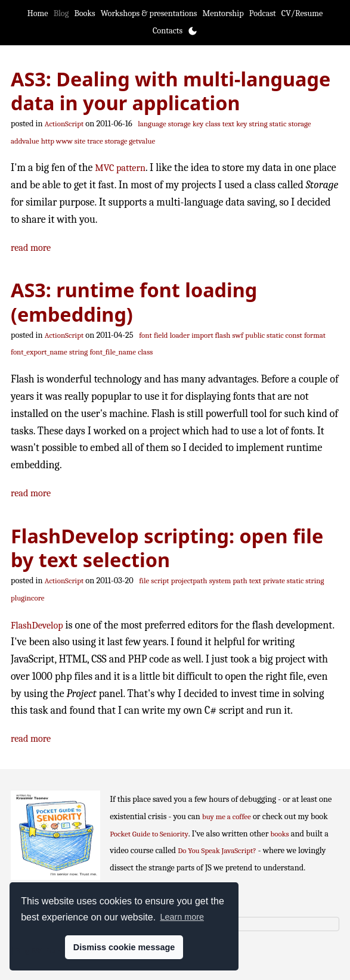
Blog (61, 13)
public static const (274, 335)
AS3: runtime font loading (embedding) (134, 302)
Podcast (263, 13)
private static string (293, 581)
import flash (211, 335)
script (160, 581)
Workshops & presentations (149, 13)
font (145, 335)
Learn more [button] (182, 917)
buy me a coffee (227, 816)
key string (252, 124)
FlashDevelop (37, 625)
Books (84, 13)
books (280, 834)
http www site (63, 141)
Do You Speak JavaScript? (217, 850)
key (198, 124)
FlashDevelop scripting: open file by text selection (167, 548)
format (315, 335)
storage (179, 124)
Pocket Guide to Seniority (149, 834)
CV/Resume (302, 13)
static (278, 124)
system (220, 581)
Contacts (168, 31)
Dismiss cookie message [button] (124, 947)
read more (31, 248)
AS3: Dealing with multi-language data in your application (171, 91)
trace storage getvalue (121, 141)
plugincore (27, 598)
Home (38, 13)
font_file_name (113, 352)
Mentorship (223, 13)
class (213, 124)
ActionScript (64, 124)
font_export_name (39, 352)
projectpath (189, 581)
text (228, 124)
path (240, 581)
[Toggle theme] (193, 31)
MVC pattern (120, 168)
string (78, 352)
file (144, 581)
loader (180, 335)
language (152, 124)
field (161, 335)
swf (238, 335)
